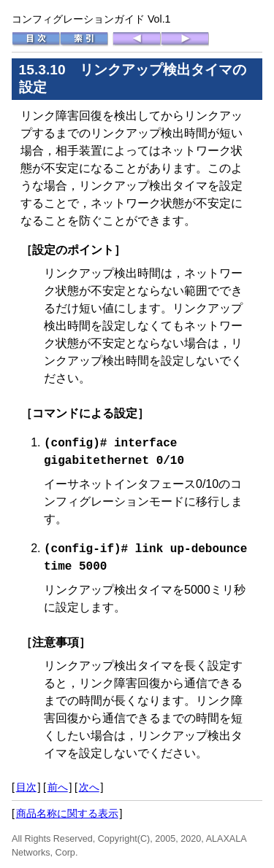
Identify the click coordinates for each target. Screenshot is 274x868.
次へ (89, 786)
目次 (26, 786)
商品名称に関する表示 (67, 812)
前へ (58, 786)
